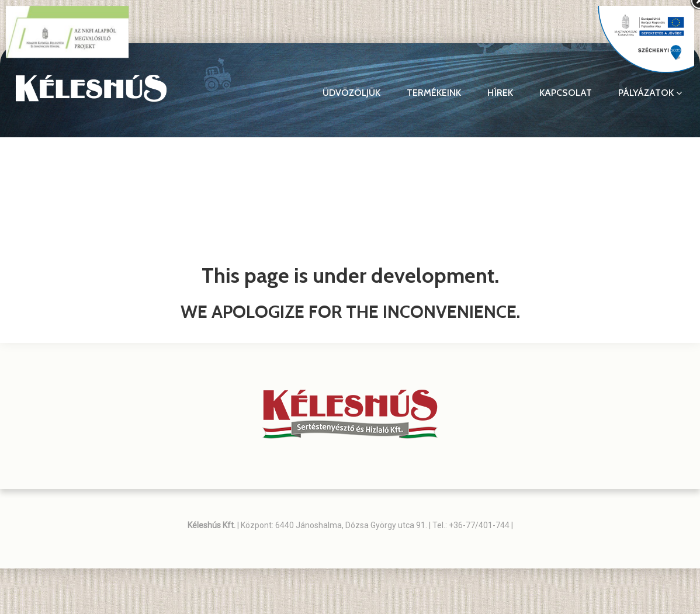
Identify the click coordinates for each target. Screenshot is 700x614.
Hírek (500, 93)
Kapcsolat (566, 93)
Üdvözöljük (351, 93)
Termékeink (434, 93)
